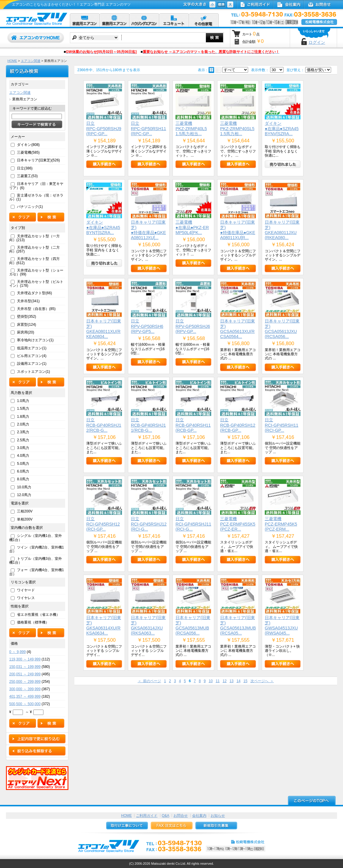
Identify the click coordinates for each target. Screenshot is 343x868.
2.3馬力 (23, 432)
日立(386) (25, 168)
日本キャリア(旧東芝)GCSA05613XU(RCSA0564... (238, 329)
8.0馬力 (23, 479)
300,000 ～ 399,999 (25, 689)
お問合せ (181, 816)
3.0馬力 (23, 448)
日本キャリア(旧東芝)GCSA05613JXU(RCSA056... (282, 329)
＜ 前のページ (149, 681)
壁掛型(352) (26, 317)
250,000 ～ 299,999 (25, 682)
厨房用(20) (25, 332)
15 (245, 681)
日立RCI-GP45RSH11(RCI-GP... (282, 425)
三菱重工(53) (27, 176)
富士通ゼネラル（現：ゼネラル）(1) (36, 197)
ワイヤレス (26, 598)
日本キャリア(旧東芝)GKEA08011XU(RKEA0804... (104, 329)
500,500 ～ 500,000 (25, 704)
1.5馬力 (23, 409)
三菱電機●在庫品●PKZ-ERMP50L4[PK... (192, 227)
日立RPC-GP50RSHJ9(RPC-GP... (104, 128)
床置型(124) (26, 325)
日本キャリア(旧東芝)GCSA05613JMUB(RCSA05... (238, 625)
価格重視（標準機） (33, 622)
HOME (12, 61)
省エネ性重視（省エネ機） (38, 615)
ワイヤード (26, 590)
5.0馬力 (23, 464)
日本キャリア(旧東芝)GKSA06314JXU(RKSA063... (148, 625)
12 (224, 681)
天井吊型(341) (28, 301)
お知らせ (218, 816)
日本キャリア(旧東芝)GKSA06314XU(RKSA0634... (104, 625)
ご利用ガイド (147, 816)
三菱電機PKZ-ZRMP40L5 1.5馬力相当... (191, 128)
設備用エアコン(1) (32, 364)
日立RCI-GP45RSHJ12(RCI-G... (149, 524)
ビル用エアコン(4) (32, 356)
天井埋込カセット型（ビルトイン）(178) (36, 284)
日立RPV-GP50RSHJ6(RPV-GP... (193, 326)
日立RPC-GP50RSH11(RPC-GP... (148, 128)
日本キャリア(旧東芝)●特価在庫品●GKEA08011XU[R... (238, 230)
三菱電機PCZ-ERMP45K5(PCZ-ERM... (281, 524)
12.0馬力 (24, 495)
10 (211, 681)
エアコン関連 (31, 61)
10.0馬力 (24, 487)
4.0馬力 (23, 456)
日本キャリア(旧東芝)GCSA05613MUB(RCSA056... (193, 625)
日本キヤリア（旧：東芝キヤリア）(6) (36, 186)
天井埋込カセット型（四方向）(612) (35, 261)
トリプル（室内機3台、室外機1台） (36, 561)
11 (218, 681)
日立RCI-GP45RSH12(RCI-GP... (103, 524)
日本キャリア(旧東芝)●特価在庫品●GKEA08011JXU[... (148, 230)
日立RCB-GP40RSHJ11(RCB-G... (148, 425)
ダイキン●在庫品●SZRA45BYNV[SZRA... (282, 128)
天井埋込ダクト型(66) (34, 293)
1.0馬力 (23, 401)
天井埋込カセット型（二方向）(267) (35, 249)
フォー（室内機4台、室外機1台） (37, 572)
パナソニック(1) (30, 207)
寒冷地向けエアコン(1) (35, 340)
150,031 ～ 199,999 (25, 667)
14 (238, 681)
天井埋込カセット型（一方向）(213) (35, 238)
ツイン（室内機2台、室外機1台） (37, 549)
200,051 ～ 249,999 (25, 674)
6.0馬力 (23, 471)
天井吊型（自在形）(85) (36, 309)
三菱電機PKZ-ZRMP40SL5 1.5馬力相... (237, 128)
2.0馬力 (23, 424)
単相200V (25, 519)
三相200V (25, 511)
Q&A (166, 816)
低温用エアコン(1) (32, 348)
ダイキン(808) (28, 145)
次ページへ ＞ (262, 681)
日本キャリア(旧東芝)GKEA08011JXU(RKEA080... (282, 230)
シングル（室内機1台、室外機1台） (36, 538)
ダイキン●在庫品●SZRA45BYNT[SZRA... (103, 227)
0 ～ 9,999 (17, 652)
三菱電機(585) (28, 152)
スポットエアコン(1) (33, 372)
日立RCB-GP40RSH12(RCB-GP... (238, 425)
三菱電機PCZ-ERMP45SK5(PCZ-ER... (238, 524)
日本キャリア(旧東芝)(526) (38, 160)
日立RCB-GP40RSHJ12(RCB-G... (104, 425)
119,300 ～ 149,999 (25, 659)
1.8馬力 (23, 417)
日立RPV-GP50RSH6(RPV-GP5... (147, 326)
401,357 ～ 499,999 (25, 696)
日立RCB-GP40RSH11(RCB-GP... (193, 425)
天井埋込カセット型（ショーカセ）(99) (36, 272)
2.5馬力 (23, 440)
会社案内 (199, 816)
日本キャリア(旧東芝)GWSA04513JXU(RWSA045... (282, 625)
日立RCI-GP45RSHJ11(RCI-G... (193, 524)
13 (232, 681)
